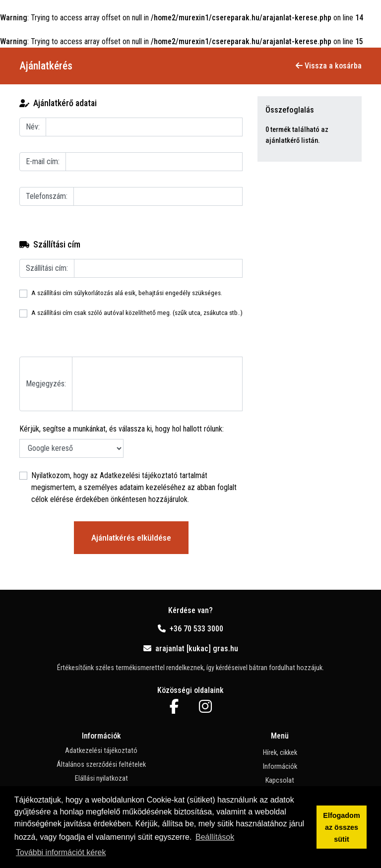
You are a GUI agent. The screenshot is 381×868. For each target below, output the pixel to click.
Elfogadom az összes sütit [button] (341, 827)
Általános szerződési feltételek (101, 765)
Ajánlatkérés (46, 66)
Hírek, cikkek (280, 753)
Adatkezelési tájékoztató (139, 475)
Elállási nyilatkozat (101, 778)
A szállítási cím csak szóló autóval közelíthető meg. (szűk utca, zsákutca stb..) (137, 312)
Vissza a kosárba (329, 66)
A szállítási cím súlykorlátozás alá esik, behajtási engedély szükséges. (127, 293)
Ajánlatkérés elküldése (131, 538)
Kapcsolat (280, 780)
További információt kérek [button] (61, 852)
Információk (280, 767)
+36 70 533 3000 (190, 629)
